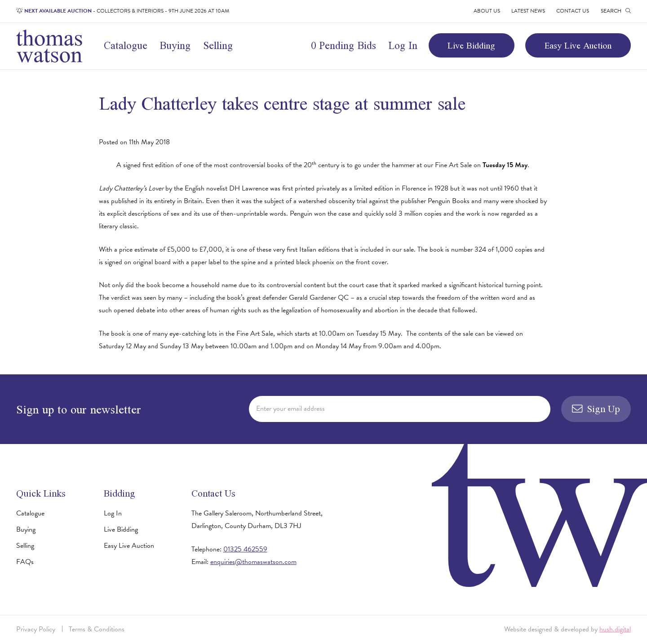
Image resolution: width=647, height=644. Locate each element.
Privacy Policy (36, 629)
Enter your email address (290, 409)
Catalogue (126, 45)
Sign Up (596, 409)
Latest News (528, 11)
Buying (175, 45)
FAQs (25, 562)
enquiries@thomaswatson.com (253, 562)
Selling (218, 45)
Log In (403, 45)
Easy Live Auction (578, 45)
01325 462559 (245, 549)
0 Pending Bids (343, 45)
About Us (487, 11)
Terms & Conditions (97, 629)
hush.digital (615, 629)
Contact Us (573, 11)
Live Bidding (471, 45)
